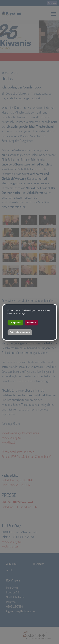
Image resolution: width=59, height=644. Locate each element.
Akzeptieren (15, 323)
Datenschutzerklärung (20, 332)
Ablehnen (31, 323)
